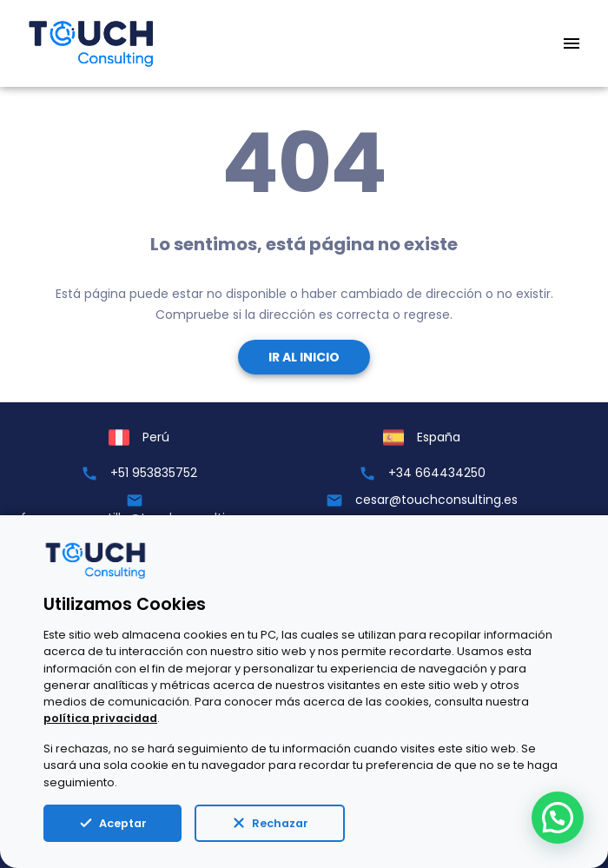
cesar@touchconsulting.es (436, 500)
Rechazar (270, 823)
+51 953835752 (154, 473)
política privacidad (100, 718)
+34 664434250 (437, 473)
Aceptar (112, 823)
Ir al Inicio (304, 357)
